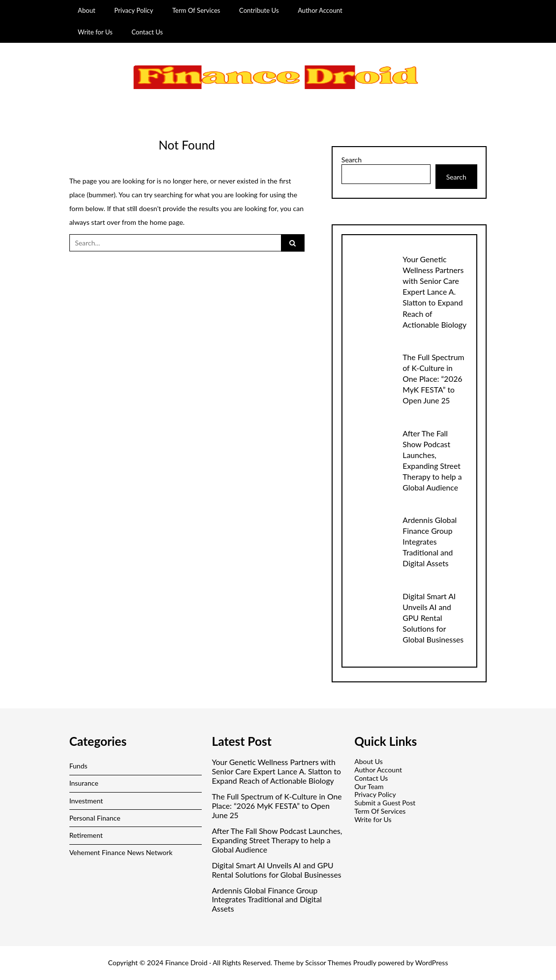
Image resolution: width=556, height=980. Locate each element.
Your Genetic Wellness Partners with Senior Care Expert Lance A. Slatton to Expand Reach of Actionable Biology (434, 291)
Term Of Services (196, 10)
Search (352, 160)
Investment (86, 801)
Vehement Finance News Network (121, 852)
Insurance (84, 783)
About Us (369, 761)
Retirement (86, 835)
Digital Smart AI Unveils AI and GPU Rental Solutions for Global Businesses (433, 618)
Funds (78, 766)
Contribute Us (259, 10)
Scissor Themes (328, 963)
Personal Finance (95, 818)
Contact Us (147, 32)
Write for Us (95, 32)
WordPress (432, 963)
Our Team (369, 786)
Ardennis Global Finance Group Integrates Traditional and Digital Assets (430, 541)
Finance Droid (186, 963)
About (87, 10)
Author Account (320, 10)
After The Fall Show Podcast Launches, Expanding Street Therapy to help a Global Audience (277, 840)
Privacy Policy (134, 10)
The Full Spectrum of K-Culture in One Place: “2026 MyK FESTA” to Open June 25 (433, 379)
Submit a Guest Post (385, 803)
